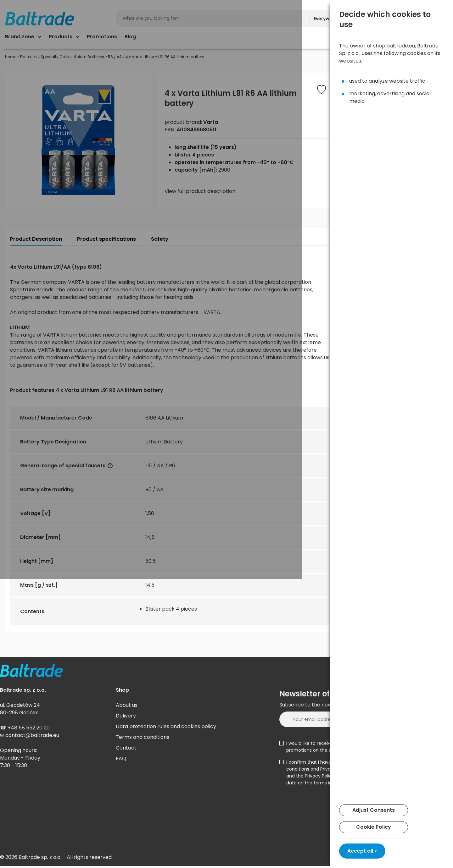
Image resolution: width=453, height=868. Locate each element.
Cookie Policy (374, 827)
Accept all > (362, 851)
